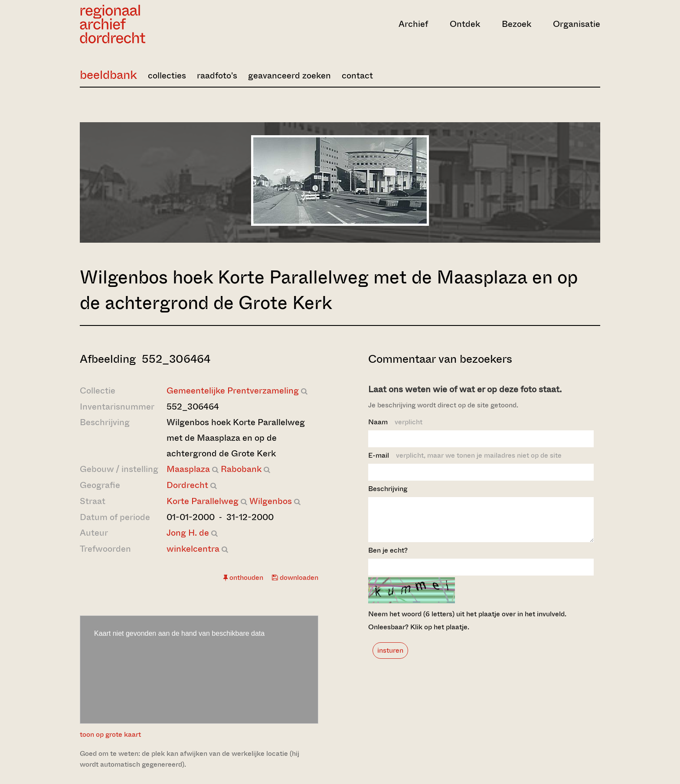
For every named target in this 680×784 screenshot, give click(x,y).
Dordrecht (187, 485)
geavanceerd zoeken (289, 76)
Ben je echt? (388, 558)
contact (357, 76)
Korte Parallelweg (203, 501)
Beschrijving (388, 489)
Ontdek (465, 24)
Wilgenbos (271, 501)
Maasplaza (188, 469)
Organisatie (577, 24)
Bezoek (517, 24)
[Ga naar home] (158, 24)
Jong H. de (188, 533)
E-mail (465, 455)
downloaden (295, 577)
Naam (395, 422)
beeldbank (108, 75)
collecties (167, 76)
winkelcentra (193, 549)
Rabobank (241, 469)
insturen (390, 658)
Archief (413, 24)
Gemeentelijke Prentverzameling (233, 391)
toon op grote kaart (110, 734)
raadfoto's (217, 76)
